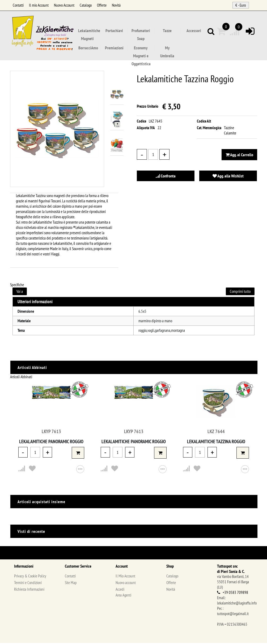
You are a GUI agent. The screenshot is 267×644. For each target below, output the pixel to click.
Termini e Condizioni (28, 584)
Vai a (20, 292)
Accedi (120, 590)
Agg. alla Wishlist (228, 177)
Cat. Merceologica (209, 129)
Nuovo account (126, 584)
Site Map (71, 584)
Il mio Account (39, 5)
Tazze (167, 31)
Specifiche (17, 286)
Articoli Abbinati (21, 378)
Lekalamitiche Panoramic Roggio (51, 443)
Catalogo (86, 5)
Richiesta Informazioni (29, 590)
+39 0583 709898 (235, 593)
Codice (141, 122)
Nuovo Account (64, 5)
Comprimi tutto (240, 292)
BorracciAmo (88, 48)
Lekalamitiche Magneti (89, 31)
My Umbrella (167, 49)
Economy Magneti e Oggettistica (141, 49)
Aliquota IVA (146, 129)
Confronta (166, 177)
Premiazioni (114, 48)
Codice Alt (204, 122)
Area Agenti (123, 596)
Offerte (102, 5)
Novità (116, 5)
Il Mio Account (125, 577)
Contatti (18, 5)
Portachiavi (114, 31)
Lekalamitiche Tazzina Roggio (216, 443)
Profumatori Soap (141, 31)
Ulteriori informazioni (35, 303)
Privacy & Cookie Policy (30, 577)
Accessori (194, 31)
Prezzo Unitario (148, 107)
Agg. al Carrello (239, 156)
